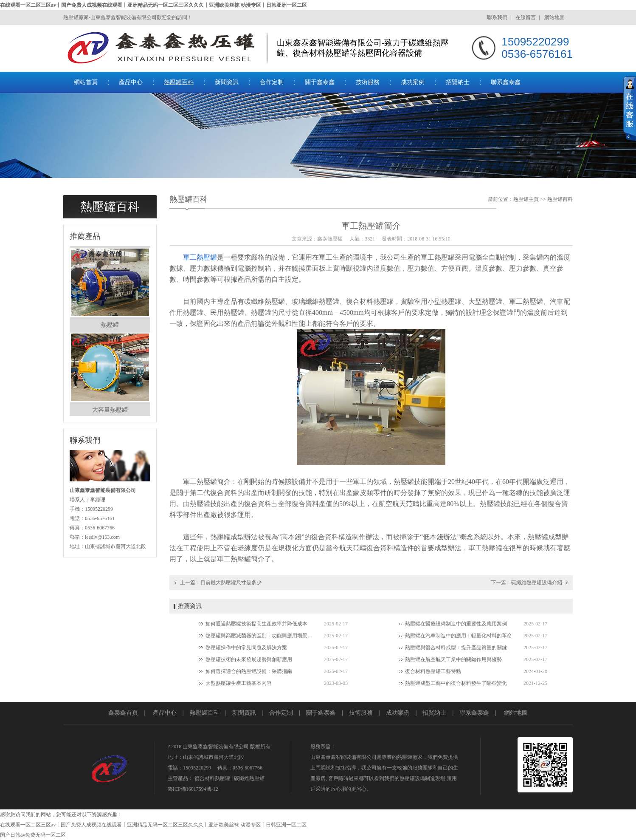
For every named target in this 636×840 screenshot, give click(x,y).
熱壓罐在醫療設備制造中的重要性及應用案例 (456, 624)
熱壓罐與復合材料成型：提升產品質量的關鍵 (456, 648)
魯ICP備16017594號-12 (193, 789)
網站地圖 (554, 17)
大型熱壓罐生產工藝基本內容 (239, 683)
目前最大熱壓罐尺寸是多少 (231, 583)
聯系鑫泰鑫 (506, 82)
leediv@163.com (102, 537)
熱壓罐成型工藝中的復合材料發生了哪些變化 (456, 683)
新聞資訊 (227, 82)
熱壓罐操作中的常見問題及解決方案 (246, 648)
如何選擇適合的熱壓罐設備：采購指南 (249, 671)
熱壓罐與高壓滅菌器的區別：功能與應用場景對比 (261, 636)
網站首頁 (86, 82)
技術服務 (368, 82)
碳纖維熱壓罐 (249, 778)
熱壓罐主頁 (526, 199)
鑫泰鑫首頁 (123, 713)
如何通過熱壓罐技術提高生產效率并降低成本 (256, 624)
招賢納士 (458, 82)
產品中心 (131, 82)
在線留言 (526, 17)
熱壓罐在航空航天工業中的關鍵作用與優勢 (453, 659)
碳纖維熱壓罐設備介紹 (537, 583)
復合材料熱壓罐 (212, 778)
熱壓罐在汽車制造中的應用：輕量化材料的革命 (459, 636)
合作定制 (272, 82)
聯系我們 (497, 17)
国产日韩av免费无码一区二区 (33, 835)
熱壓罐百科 (179, 82)
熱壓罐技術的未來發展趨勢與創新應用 (249, 659)
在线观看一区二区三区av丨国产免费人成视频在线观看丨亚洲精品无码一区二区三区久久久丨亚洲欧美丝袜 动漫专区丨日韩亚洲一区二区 (153, 5)
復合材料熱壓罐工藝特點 (433, 671)
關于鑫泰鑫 (320, 82)
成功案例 (413, 82)
